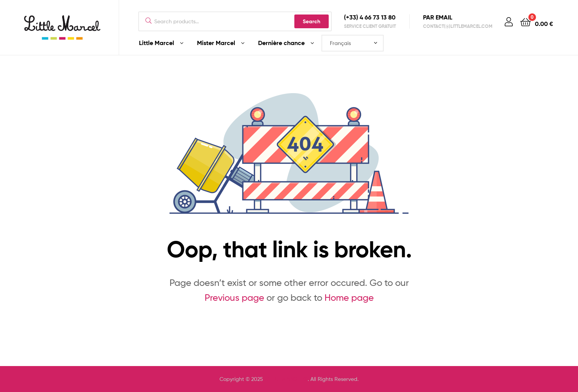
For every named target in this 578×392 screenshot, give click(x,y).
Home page (349, 298)
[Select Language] (353, 43)
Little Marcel (157, 43)
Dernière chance (281, 43)
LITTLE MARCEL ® (286, 379)
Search (312, 21)
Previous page (234, 298)
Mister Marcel (216, 43)
